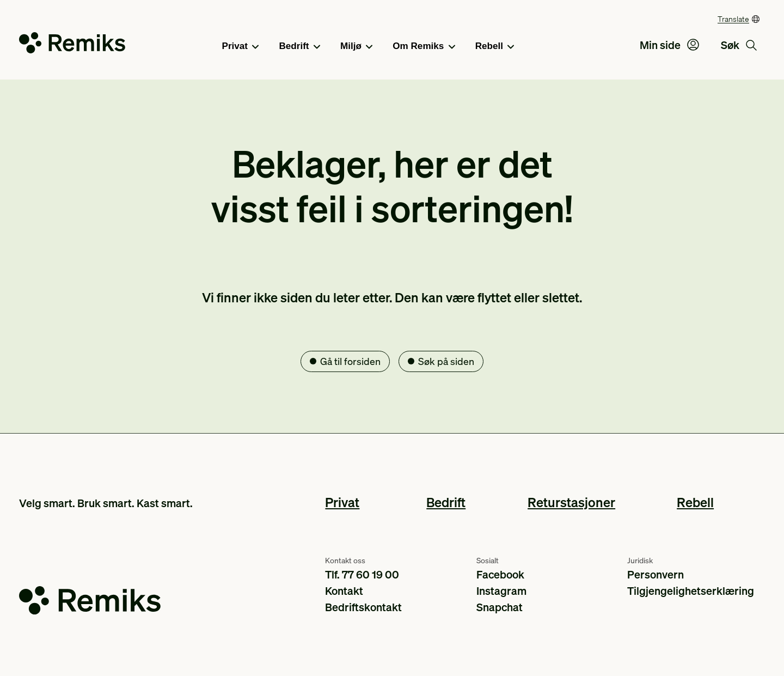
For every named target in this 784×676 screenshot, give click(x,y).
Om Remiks (424, 47)
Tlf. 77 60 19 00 (362, 574)
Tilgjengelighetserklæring (691, 590)
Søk (739, 45)
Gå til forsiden (350, 361)
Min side (669, 45)
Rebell (495, 47)
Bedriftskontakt (363, 607)
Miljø (356, 47)
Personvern (656, 574)
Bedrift (299, 47)
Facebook (500, 574)
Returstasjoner (571, 502)
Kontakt (344, 590)
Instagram (501, 590)
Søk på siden (446, 361)
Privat (241, 47)
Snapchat (500, 607)
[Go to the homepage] (72, 45)
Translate (733, 19)
